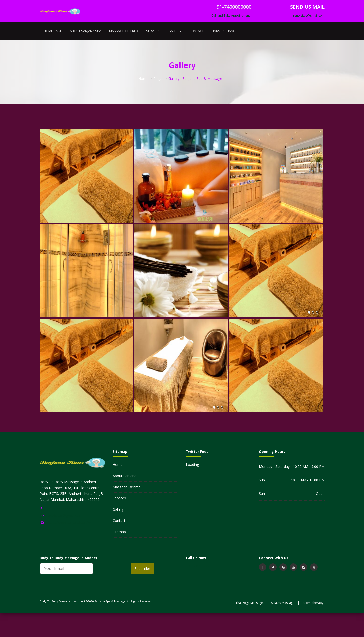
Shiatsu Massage (283, 626)
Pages (158, 102)
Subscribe (142, 592)
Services (153, 54)
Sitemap (119, 555)
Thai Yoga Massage (249, 626)
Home (143, 102)
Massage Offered (124, 54)
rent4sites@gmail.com (309, 39)
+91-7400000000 (60, 532)
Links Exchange (225, 54)
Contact (197, 54)
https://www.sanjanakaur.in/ (69, 546)
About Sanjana (124, 499)
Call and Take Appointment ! (231, 39)
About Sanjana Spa (85, 54)
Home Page (53, 54)
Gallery (175, 54)
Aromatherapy (313, 626)
